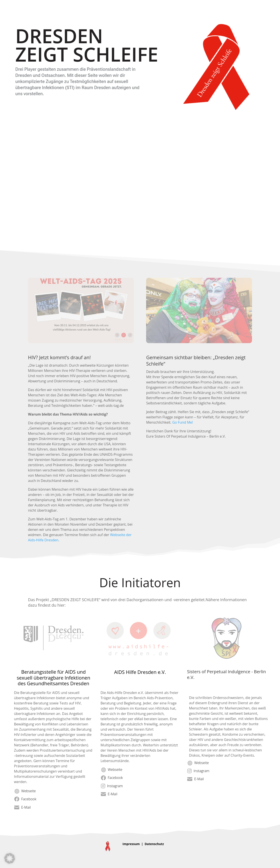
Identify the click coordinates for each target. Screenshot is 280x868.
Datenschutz (154, 844)
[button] (10, 858)
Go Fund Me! (183, 422)
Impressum (131, 844)
